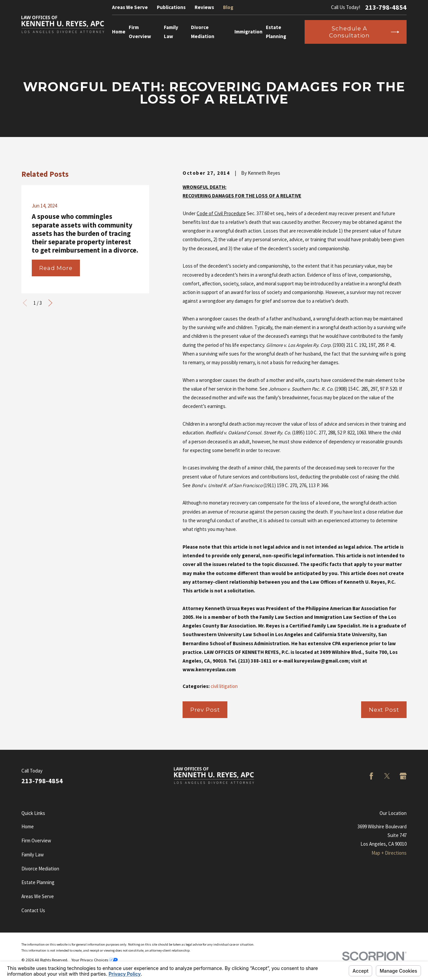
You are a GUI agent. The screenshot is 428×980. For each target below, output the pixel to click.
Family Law (33, 855)
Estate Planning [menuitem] (276, 32)
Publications (171, 7)
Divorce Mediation (40, 869)
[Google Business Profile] (403, 776)
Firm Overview (36, 841)
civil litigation (224, 686)
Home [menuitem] (119, 32)
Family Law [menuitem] (171, 32)
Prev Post (205, 710)
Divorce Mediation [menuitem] (203, 32)
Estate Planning (38, 882)
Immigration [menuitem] (248, 32)
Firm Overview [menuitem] (140, 32)
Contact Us (33, 910)
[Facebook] (371, 776)
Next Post (384, 710)
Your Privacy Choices (94, 960)
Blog (228, 7)
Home (28, 826)
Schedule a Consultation (364, 32)
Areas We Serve (130, 7)
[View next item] (50, 303)
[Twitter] (387, 776)
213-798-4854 (386, 7)
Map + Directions (389, 853)
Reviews (204, 7)
